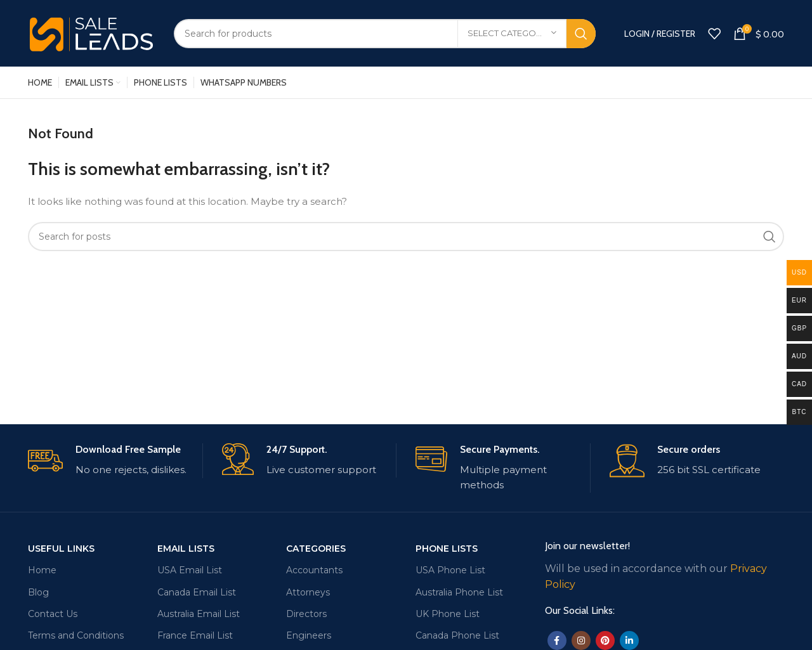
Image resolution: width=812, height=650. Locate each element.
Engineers (309, 635)
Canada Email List (197, 592)
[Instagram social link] (581, 640)
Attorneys (308, 592)
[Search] (385, 34)
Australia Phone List (459, 592)
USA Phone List (450, 570)
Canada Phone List (457, 635)
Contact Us (53, 614)
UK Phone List (448, 614)
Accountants (314, 570)
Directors (306, 614)
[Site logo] (91, 32)
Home (42, 570)
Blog (38, 592)
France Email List (195, 635)
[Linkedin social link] (629, 640)
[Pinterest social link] (605, 640)
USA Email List (190, 570)
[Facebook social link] (557, 640)
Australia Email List (199, 614)
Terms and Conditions (76, 635)
